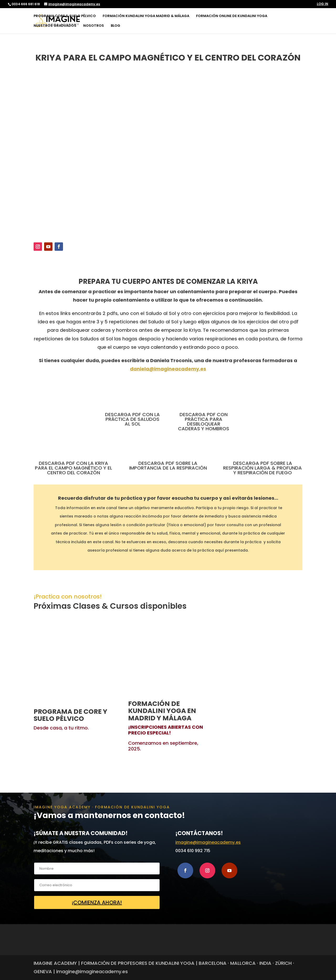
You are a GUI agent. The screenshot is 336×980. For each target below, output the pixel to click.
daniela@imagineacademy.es (168, 369)
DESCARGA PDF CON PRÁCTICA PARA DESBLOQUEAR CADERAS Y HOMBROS (204, 421)
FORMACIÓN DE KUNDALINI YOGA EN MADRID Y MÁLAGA (162, 711)
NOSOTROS (94, 26)
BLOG (115, 26)
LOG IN (322, 4)
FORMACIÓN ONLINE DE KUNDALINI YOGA (232, 16)
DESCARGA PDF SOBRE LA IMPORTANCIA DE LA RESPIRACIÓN (168, 465)
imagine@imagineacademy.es (208, 842)
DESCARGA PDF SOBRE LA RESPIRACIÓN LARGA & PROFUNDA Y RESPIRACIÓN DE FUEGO (262, 468)
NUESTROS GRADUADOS (55, 26)
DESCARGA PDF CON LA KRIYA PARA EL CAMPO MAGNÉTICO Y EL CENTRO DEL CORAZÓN (73, 468)
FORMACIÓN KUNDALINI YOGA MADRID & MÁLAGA (146, 16)
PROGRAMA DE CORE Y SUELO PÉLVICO (70, 715)
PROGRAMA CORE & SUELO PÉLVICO (65, 16)
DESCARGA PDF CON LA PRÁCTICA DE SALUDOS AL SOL (132, 419)
